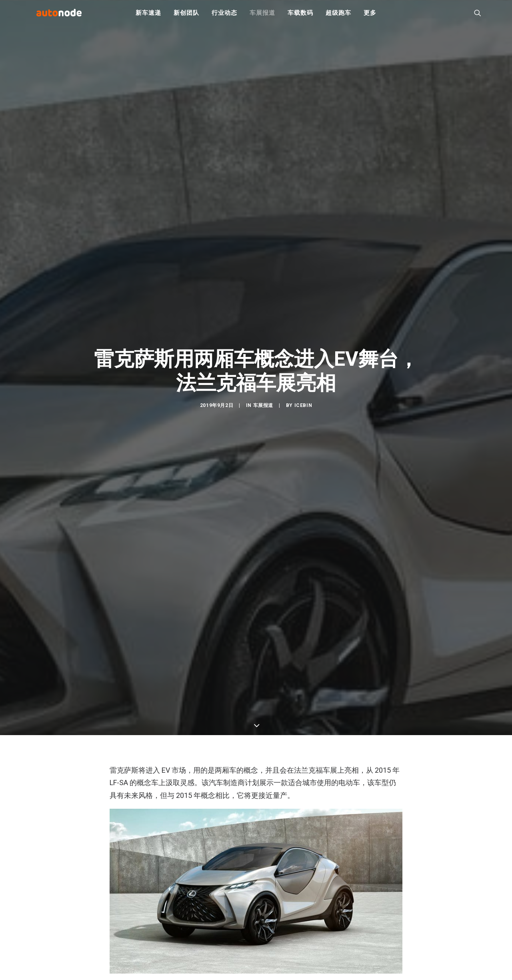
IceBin (303, 411)
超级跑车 (338, 16)
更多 (370, 16)
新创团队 (186, 16)
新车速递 (148, 16)
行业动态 (224, 16)
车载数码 (300, 16)
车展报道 (262, 16)
